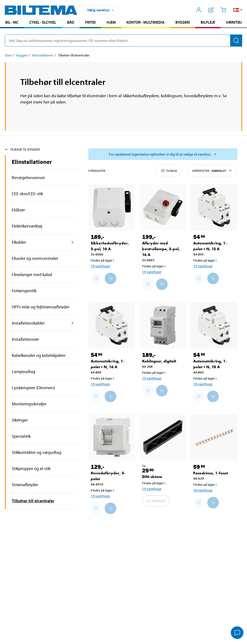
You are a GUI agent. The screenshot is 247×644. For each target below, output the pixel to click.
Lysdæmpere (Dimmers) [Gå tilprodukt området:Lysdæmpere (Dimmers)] (33, 388)
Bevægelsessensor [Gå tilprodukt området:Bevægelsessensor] (28, 177)
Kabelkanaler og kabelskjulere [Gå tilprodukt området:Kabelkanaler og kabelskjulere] (39, 355)
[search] (123, 41)
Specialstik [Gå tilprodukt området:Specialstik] (21, 436)
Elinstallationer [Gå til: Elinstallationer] (43, 55)
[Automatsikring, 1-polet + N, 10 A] (214, 325)
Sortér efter (212, 171)
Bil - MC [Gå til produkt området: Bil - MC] (12, 22)
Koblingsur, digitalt (159, 361)
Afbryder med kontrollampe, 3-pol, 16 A (161, 249)
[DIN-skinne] (163, 438)
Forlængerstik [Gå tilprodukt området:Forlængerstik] (24, 291)
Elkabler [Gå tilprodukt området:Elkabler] (19, 242)
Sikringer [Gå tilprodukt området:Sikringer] (20, 420)
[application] (237, 633)
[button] (238, 10)
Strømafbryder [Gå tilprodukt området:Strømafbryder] (25, 485)
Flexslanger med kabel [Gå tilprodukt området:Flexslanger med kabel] (32, 274)
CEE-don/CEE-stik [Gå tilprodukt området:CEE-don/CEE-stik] (27, 194)
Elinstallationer (32, 162)
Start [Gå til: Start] (8, 55)
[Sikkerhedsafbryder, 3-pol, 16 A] (112, 207)
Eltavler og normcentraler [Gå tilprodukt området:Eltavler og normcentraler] (35, 258)
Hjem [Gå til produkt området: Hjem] (111, 22)
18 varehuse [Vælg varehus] (203, 384)
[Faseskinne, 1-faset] (214, 438)
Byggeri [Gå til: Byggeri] (22, 55)
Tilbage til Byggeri (22, 149)
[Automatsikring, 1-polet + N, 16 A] (112, 325)
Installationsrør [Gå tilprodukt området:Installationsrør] (25, 339)
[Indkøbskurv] (223, 10)
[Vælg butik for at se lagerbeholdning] (163, 154)
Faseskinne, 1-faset (211, 473)
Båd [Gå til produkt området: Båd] (71, 22)
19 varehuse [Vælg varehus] (100, 266)
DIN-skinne (152, 477)
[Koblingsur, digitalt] (163, 325)
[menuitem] (12, 23)
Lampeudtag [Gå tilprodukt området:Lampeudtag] (24, 371)
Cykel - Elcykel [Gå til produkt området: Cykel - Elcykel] (43, 22)
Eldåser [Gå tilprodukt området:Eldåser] (18, 210)
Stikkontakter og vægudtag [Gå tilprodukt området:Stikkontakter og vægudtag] (37, 452)
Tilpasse (169, 171)
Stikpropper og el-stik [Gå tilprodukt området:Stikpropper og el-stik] (31, 468)
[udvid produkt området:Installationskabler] (72, 323)
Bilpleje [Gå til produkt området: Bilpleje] (208, 22)
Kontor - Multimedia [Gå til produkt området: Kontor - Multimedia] (145, 22)
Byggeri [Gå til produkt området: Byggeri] (183, 22)
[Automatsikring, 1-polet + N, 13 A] (214, 207)
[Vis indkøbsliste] (211, 10)
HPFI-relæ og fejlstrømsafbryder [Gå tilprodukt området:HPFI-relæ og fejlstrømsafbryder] (41, 307)
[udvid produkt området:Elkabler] (72, 242)
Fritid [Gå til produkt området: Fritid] (90, 22)
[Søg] (236, 41)
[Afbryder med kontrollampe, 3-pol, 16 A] (163, 207)
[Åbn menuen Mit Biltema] (199, 10)
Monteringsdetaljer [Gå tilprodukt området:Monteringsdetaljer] (29, 404)
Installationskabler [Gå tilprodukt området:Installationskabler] (28, 323)
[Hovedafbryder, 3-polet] (112, 438)
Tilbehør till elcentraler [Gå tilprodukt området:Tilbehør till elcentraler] (33, 501)
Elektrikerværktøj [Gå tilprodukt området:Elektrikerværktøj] (27, 226)
